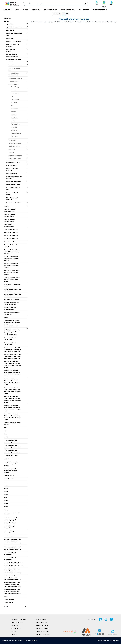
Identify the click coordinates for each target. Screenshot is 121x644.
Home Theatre (13, 140)
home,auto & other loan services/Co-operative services (11, 455)
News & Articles (41, 619)
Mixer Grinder (15, 118)
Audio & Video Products (15, 65)
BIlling (6, 317)
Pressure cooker (15, 124)
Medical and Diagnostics (14, 182)
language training (9, 476)
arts (5, 428)
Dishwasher (14, 90)
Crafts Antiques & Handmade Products (12, 54)
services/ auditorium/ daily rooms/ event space (12, 302)
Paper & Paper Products (13, 185)
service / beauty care (10, 523)
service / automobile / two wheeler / (12, 513)
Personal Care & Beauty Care (13, 188)
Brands (15, 607)
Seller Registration (42, 625)
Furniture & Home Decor (21, 10)
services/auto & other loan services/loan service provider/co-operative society (13, 569)
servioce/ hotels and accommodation (10, 307)
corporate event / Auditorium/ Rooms (13, 284)
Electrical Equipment (14, 81)
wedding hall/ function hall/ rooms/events (12, 312)
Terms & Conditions (103, 641)
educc (6, 431)
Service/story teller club (11, 229)
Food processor (15, 99)
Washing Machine (16, 133)
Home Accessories (12, 173)
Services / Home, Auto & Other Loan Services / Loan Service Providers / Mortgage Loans (13, 362)
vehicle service (9, 603)
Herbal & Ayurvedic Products (12, 169)
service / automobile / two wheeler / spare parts (12, 518)
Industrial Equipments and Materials (14, 177)
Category (7, 10)
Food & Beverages (84, 10)
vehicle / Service (9, 600)
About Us (14, 634)
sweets (6, 596)
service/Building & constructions (10, 526)
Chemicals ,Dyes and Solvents (13, 44)
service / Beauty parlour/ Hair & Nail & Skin (13, 289)
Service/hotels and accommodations (10, 224)
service (6, 485)
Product (6, 21)
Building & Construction (100, 10)
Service (6, 206)
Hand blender (15, 109)
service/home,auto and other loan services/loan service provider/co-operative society (13, 539)
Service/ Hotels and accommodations (10, 214)
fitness (6, 434)
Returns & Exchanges (43, 634)
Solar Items (12, 149)
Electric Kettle (15, 93)
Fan (12, 96)
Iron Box (13, 112)
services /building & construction (10, 553)
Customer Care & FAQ (43, 631)
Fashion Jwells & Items (13, 162)
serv (5, 482)
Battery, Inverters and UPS (15, 68)
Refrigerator (14, 127)
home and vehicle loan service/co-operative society (12, 440)
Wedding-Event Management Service (13, 423)
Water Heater (15, 137)
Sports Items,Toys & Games (12, 193)
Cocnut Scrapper (16, 87)
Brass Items (10, 38)
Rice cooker (14, 130)
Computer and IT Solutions (11, 49)
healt (6, 437)
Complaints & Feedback (19, 619)
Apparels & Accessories (50, 10)
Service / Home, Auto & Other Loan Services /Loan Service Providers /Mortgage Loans (13, 348)
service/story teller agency (12, 299)
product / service (9, 479)
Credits (14, 631)
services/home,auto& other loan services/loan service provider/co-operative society (13, 583)
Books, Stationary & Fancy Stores (14, 33)
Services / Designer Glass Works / (12, 245)
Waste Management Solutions (12, 198)
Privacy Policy (114, 641)
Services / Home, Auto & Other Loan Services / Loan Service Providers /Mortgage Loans (12, 379)
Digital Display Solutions (15, 78)
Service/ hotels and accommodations (10, 219)
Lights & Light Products (15, 143)
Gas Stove (14, 102)
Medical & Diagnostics (68, 10)
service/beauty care (10, 536)
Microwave (14, 115)
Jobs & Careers (16, 628)
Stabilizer (11, 153)
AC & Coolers (12, 62)
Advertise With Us (17, 622)
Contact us (15, 625)
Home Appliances (13, 84)
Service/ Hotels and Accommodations (10, 209)
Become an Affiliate (43, 628)
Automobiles (36, 10)
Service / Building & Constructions (10, 338)
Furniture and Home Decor (14, 203)
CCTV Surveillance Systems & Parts (14, 73)
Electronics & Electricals (14, 59)
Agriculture (10, 24)
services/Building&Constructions (14, 563)
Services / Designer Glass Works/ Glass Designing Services (12, 277)
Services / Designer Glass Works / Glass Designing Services (12, 250)
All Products (8, 18)
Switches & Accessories (15, 156)
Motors (13, 121)
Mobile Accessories (14, 146)
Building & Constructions (14, 41)
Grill (12, 105)
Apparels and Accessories (14, 27)
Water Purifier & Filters (15, 159)
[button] (57, 14)
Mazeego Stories (42, 622)
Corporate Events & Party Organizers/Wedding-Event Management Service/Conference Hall (12, 320)
